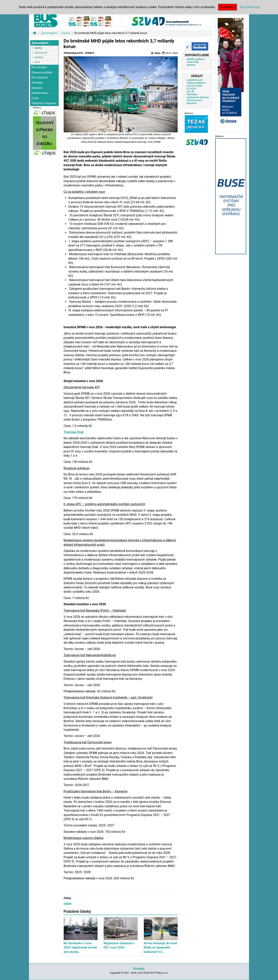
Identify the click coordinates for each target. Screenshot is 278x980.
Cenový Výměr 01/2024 (195, 87)
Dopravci (37, 88)
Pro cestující (39, 67)
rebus (156, 53)
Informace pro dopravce (194, 102)
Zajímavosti (41, 53)
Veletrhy (39, 57)
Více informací (250, 7)
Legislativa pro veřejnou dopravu (196, 81)
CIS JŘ (190, 91)
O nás (35, 98)
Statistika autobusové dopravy (198, 96)
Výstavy (191, 65)
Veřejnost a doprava (44, 103)
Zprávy (66, 33)
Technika (37, 83)
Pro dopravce (40, 78)
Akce (37, 62)
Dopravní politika (42, 73)
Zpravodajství (49, 33)
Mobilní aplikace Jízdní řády (196, 60)
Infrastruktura (40, 93)
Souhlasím (228, 7)
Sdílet (68, 904)
